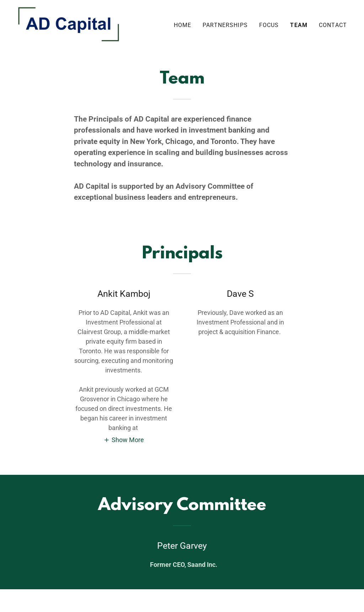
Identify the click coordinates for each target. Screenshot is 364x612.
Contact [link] (333, 25)
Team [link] (299, 25)
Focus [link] (269, 25)
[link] (69, 24)
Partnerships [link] (225, 25)
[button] (124, 439)
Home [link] (183, 25)
